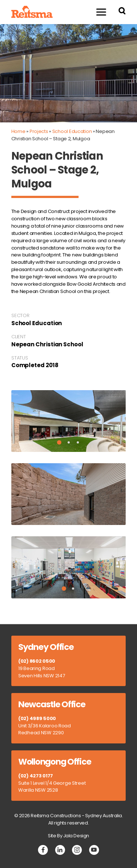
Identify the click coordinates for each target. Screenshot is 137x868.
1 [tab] (59, 442)
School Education (72, 131)
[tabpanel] (69, 421)
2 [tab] (69, 442)
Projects (39, 131)
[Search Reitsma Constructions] (122, 12)
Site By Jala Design (68, 836)
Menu (98, 12)
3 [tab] (78, 442)
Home (18, 131)
